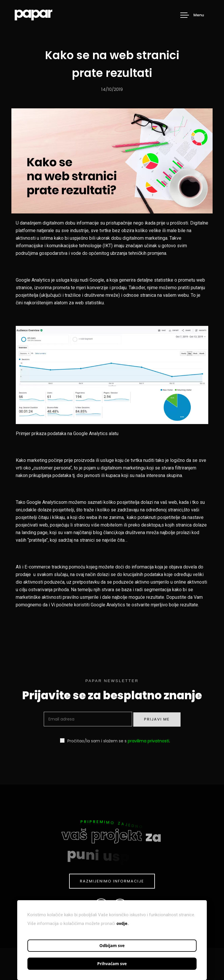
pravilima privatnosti (148, 741)
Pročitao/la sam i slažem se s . (115, 741)
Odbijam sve (112, 945)
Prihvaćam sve (112, 964)
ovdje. (123, 924)
